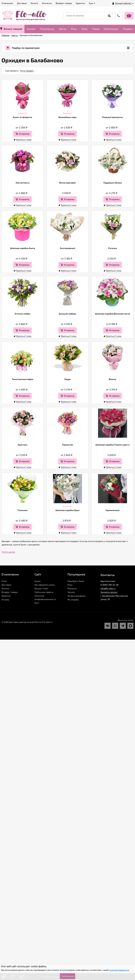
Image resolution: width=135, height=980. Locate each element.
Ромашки (72, 588)
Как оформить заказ (45, 585)
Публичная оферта (44, 592)
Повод (96, 29)
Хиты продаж (27, 71)
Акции (38, 581)
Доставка (6, 585)
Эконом (31, 29)
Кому (84, 29)
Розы (74, 29)
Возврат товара (10, 592)
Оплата (5, 588)
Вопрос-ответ (41, 588)
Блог (37, 603)
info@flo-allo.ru (108, 588)
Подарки (128, 29)
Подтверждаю (67, 976)
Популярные (47, 29)
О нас (4, 581)
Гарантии (6, 596)
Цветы (63, 29)
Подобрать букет (76, 581)
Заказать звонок (109, 592)
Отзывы (5, 599)
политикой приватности (119, 970)
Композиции (111, 29)
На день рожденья (77, 596)
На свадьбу (73, 599)
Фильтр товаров (11, 29)
